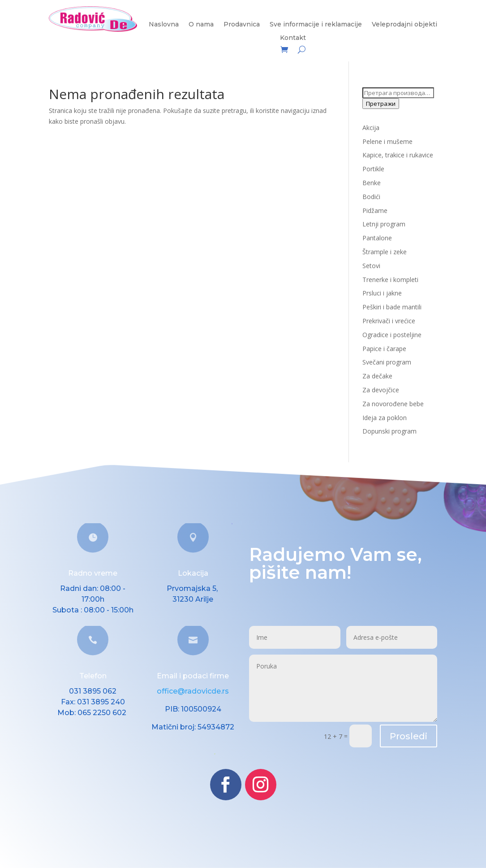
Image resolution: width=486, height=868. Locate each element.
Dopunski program (389, 431)
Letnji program (384, 224)
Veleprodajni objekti (404, 25)
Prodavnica (242, 25)
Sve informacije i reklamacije (316, 25)
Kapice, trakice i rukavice (398, 155)
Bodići (371, 197)
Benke (372, 183)
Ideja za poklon (385, 418)
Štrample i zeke (385, 252)
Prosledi (409, 736)
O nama (201, 25)
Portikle (373, 169)
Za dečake (377, 376)
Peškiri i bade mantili (392, 307)
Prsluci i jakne (382, 293)
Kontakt (293, 38)
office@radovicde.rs (193, 691)
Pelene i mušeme (387, 141)
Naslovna (164, 25)
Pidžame (375, 210)
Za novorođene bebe (393, 404)
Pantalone (377, 238)
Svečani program (387, 362)
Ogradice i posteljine (392, 335)
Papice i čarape (384, 349)
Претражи (381, 104)
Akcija (371, 128)
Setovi (371, 266)
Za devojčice (381, 390)
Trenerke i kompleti (390, 280)
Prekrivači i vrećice (389, 321)
